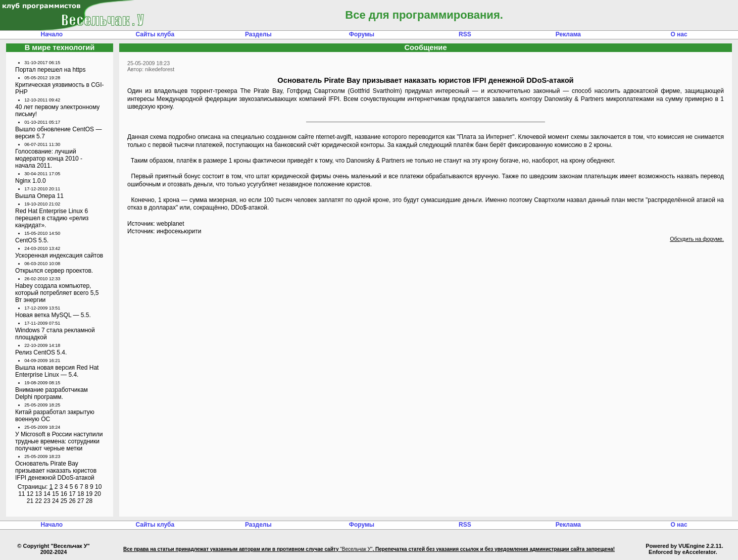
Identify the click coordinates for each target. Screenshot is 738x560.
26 (72, 501)
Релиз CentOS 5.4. (41, 352)
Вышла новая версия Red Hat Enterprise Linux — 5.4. (57, 371)
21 (30, 501)
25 (64, 501)
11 (21, 494)
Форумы (362, 34)
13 (39, 494)
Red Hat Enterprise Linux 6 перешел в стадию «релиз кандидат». (52, 218)
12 (30, 494)
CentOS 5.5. (32, 240)
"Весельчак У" (356, 549)
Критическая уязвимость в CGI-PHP (60, 88)
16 (64, 494)
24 (55, 501)
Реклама (568, 34)
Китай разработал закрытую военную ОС (55, 416)
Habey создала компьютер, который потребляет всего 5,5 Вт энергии (57, 293)
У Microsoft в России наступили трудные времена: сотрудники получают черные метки (59, 441)
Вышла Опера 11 (39, 196)
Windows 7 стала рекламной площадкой (55, 334)
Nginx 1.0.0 (31, 181)
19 (89, 494)
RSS (465, 34)
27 (81, 501)
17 (72, 494)
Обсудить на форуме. (697, 239)
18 (81, 494)
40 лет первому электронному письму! (57, 111)
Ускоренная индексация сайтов (59, 256)
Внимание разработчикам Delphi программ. (52, 393)
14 (47, 494)
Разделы (258, 34)
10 (98, 487)
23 (47, 501)
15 (55, 494)
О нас (679, 34)
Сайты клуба (155, 34)
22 (39, 501)
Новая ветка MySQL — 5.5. (53, 315)
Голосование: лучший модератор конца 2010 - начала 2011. (49, 159)
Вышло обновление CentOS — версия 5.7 (58, 133)
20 (97, 494)
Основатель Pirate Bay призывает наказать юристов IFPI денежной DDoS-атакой (56, 471)
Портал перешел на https (51, 70)
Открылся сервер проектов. (54, 271)
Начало (52, 34)
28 (89, 501)
